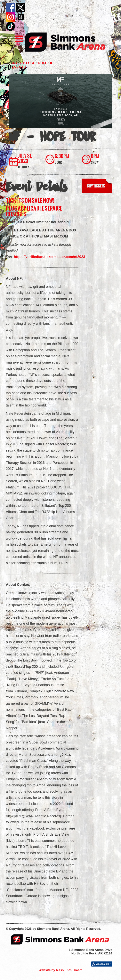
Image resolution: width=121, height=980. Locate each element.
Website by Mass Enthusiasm (60, 970)
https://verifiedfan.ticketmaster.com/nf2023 (49, 257)
